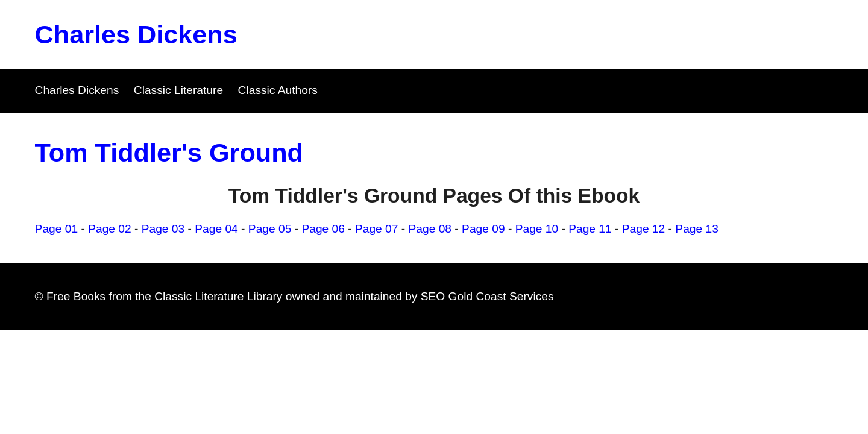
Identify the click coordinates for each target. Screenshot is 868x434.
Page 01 (57, 229)
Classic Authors (278, 90)
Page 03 (163, 229)
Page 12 (644, 229)
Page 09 (483, 229)
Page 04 (216, 229)
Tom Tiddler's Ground (169, 153)
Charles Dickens (136, 34)
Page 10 (537, 229)
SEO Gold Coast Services (487, 296)
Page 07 (377, 229)
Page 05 (270, 229)
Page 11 (590, 229)
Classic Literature (178, 90)
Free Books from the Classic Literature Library (164, 296)
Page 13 (697, 229)
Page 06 (323, 229)
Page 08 (430, 229)
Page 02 (110, 229)
